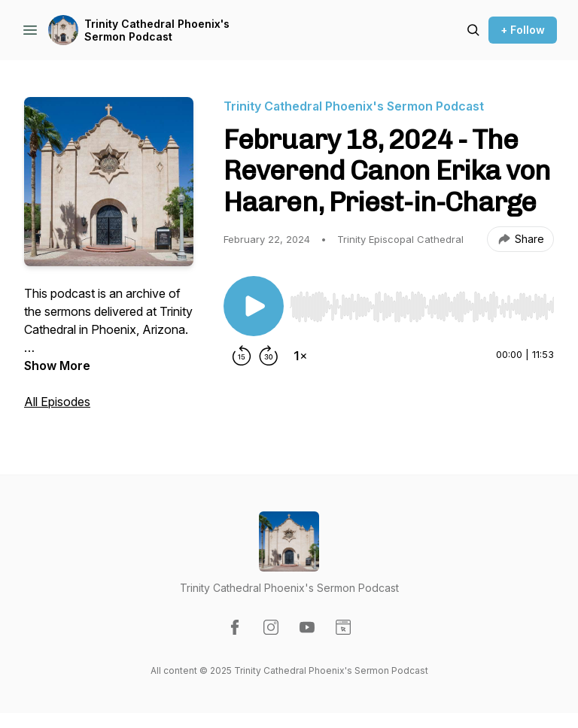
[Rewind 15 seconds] (242, 356)
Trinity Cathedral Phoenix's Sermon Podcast (157, 30)
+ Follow (523, 30)
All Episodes (57, 402)
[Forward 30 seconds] (269, 356)
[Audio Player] (422, 302)
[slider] (422, 307)
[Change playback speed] (300, 356)
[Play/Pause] (254, 306)
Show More (57, 366)
